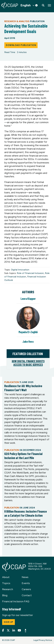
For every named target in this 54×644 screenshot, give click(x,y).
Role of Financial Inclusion (30, 273)
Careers (26, 589)
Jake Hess (28, 341)
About (6, 577)
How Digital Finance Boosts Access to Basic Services (28, 363)
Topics (6, 583)
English (26, 5)
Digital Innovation (20, 270)
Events (26, 583)
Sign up (8, 622)
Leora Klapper (28, 299)
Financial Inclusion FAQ (16, 601)
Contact (27, 595)
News (25, 577)
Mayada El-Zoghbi (28, 332)
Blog (5, 595)
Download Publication (21, 45)
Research (8, 589)
